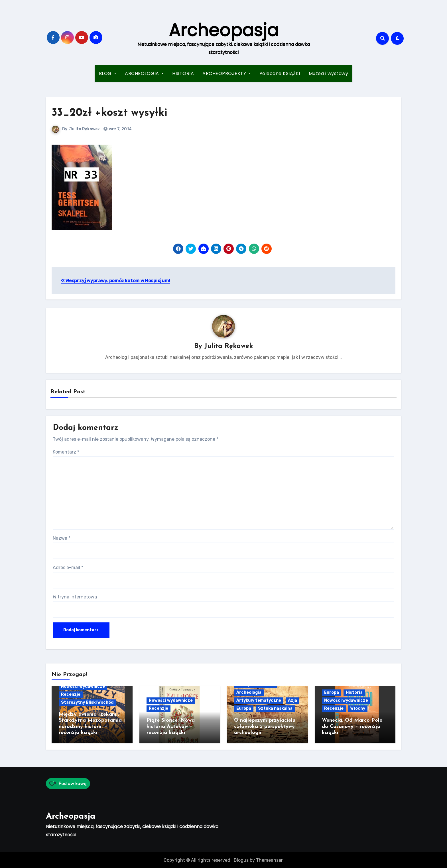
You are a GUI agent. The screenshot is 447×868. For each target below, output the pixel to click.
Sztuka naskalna (275, 709)
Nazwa (62, 538)
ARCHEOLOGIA (144, 73)
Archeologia (249, 693)
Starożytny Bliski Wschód (87, 702)
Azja (292, 701)
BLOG (108, 73)
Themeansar (269, 859)
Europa (244, 709)
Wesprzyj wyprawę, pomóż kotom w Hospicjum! (115, 281)
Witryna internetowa (75, 597)
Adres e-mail (68, 568)
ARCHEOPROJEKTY (227, 73)
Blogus (241, 859)
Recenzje (71, 694)
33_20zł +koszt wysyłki (109, 113)
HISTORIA (183, 73)
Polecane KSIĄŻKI (280, 73)
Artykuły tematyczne (259, 701)
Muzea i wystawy (329, 73)
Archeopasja (224, 30)
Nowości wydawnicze (83, 686)
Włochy (358, 709)
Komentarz (66, 452)
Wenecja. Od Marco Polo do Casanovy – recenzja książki (352, 727)
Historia (354, 693)
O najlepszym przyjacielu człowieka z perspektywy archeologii (265, 727)
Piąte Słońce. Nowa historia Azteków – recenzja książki (171, 727)
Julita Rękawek (85, 129)
